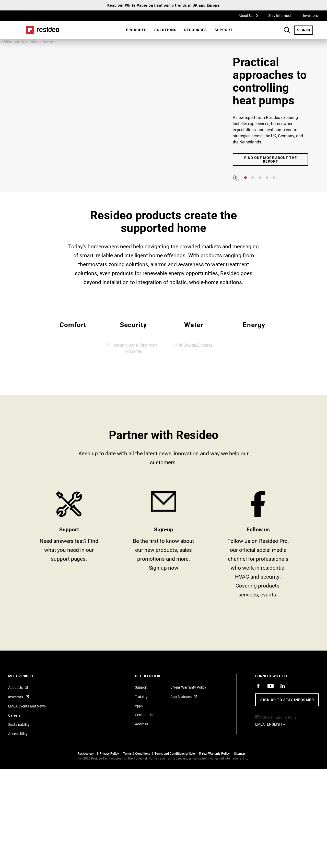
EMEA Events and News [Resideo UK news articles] (27, 738)
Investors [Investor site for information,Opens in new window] (16, 729)
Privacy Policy (109, 785)
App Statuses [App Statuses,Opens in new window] (181, 728)
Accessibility (18, 765)
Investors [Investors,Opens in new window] (310, 15)
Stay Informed (279, 15)
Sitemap (240, 785)
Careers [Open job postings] (14, 747)
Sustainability (19, 756)
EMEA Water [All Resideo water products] (194, 353)
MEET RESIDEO (27, 708)
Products (136, 30)
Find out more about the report (271, 159)
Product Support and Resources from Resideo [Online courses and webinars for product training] (69, 578)
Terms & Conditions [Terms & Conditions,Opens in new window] (137, 785)
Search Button (287, 30)
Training (141, 728)
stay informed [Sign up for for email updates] (163, 578)
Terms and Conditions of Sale (175, 785)
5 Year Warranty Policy (188, 719)
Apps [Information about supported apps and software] (139, 737)
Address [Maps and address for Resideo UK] (141, 756)
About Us (250, 15)
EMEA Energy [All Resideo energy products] (254, 352)
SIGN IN (305, 30)
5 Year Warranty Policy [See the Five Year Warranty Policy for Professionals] (214, 785)
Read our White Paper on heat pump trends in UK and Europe (163, 5)
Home (43, 30)
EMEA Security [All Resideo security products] (133, 352)
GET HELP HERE (155, 708)
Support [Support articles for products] (141, 719)
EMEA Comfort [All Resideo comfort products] (73, 352)
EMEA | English (278, 749)
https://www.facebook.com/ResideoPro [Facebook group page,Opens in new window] (258, 578)
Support (224, 30)
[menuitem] (136, 30)
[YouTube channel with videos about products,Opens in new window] (271, 718)
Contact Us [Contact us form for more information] (144, 746)
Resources (196, 30)
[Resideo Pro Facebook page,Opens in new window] (258, 718)
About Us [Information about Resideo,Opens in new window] (15, 719)
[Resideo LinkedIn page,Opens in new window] (283, 718)
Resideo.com (86, 785)
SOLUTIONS (165, 30)
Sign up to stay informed (287, 731)
